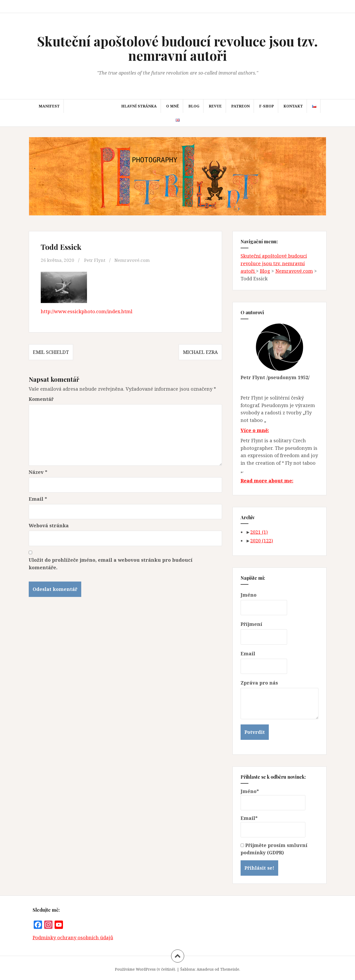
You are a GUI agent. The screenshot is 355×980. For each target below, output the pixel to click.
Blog (194, 106)
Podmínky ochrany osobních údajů (73, 937)
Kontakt (293, 106)
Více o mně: (255, 430)
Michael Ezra (200, 352)
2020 (262, 541)
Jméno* (273, 799)
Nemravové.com (136, 260)
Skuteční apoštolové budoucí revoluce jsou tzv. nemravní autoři (177, 48)
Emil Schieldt (51, 352)
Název (38, 472)
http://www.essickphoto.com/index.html (87, 311)
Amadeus (205, 969)
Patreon (240, 106)
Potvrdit (255, 732)
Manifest (49, 106)
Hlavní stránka (139, 106)
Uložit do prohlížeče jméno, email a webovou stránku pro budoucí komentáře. (111, 564)
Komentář (41, 399)
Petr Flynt (97, 260)
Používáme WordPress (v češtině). (145, 969)
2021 (259, 532)
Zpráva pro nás (259, 683)
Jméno (249, 595)
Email (38, 499)
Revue (215, 106)
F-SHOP (267, 106)
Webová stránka (49, 525)
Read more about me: (267, 481)
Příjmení (251, 624)
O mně (173, 106)
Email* (273, 826)
